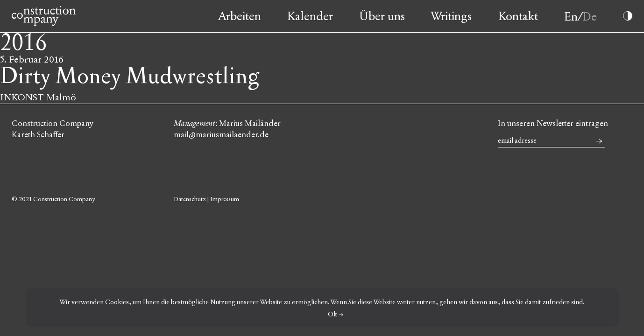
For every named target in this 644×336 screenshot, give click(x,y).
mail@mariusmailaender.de (221, 135)
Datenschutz (190, 199)
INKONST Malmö (38, 97)
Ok (333, 314)
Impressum (225, 199)
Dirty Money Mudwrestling (130, 76)
